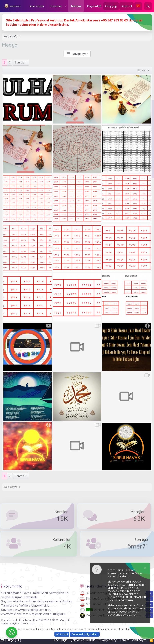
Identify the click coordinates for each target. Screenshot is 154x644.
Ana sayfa (37, 6)
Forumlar (56, 6)
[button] (65, 6)
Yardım (124, 640)
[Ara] (148, 6)
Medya (76, 6)
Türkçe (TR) (11, 640)
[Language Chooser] (138, 6)
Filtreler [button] (142, 70)
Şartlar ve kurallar (83, 640)
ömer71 (138, 546)
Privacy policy (107, 640)
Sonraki (20, 62)
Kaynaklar (94, 6)
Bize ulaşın (60, 640)
